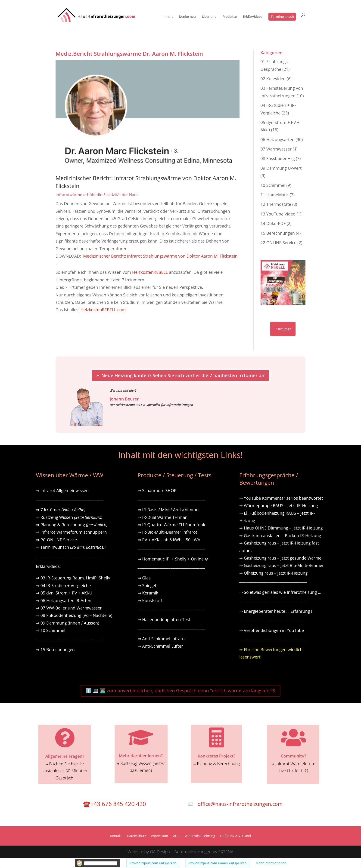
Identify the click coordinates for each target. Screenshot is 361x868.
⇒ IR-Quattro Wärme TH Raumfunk (171, 525)
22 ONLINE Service (279, 243)
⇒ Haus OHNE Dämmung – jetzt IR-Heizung (281, 528)
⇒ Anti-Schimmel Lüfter (160, 646)
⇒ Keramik (148, 593)
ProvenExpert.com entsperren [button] (153, 863)
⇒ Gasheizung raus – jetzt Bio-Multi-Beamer (282, 565)
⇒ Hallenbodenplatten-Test (164, 619)
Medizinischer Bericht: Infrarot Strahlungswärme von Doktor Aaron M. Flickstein (160, 256)
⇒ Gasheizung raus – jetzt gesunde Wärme (280, 558)
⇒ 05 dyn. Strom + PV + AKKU (64, 593)
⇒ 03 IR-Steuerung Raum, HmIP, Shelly (73, 578)
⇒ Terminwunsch (71, 547)
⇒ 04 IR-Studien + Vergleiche (63, 585)
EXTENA (226, 852)
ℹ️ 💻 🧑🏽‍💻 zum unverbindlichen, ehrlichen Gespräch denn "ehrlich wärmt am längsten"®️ (180, 691)
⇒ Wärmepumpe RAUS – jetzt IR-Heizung (279, 505)
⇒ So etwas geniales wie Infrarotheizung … (280, 592)
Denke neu (187, 17)
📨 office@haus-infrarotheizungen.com (235, 804)
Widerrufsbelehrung (200, 836)
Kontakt (116, 836)
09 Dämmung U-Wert (281, 168)
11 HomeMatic (275, 195)
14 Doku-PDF (273, 223)
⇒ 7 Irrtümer (61, 510)
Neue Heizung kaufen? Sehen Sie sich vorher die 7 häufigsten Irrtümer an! (184, 375)
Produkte (230, 17)
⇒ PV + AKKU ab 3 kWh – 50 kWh (169, 540)
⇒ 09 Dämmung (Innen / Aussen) (67, 623)
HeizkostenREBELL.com (103, 310)
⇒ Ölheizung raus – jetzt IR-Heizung (273, 573)
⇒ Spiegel (147, 585)
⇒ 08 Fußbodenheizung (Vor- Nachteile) (74, 615)
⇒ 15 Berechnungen (55, 649)
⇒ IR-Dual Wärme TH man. (163, 517)
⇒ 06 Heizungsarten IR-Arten (64, 600)
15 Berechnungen (278, 233)
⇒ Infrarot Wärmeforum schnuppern (71, 532)
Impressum (159, 836)
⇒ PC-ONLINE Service (56, 540)
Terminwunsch (282, 17)
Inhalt (168, 17)
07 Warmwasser (276, 149)
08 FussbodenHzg (278, 158)
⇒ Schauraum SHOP (157, 490)
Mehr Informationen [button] (271, 863)
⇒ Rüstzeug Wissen (69, 517)
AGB (176, 836)
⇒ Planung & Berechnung (72, 525)
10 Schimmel (273, 185)
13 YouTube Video (278, 214)
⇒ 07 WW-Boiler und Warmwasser (69, 608)
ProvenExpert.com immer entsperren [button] (217, 863)
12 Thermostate (276, 204)
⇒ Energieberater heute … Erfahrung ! (276, 611)
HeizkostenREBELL (150, 272)
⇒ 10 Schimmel (51, 630)
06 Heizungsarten (278, 139)
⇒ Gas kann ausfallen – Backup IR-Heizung (280, 536)
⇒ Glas (144, 578)
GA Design (160, 852)
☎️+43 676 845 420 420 (114, 804)
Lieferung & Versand (235, 836)
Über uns (209, 17)
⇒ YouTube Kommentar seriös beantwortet (281, 498)
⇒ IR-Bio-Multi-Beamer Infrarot (168, 532)
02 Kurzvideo (273, 79)
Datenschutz (136, 836)
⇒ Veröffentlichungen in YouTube (272, 630)
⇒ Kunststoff (150, 600)
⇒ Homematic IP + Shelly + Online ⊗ (173, 559)
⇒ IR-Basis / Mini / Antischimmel (169, 510)
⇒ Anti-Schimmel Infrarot (162, 639)
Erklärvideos (253, 17)
